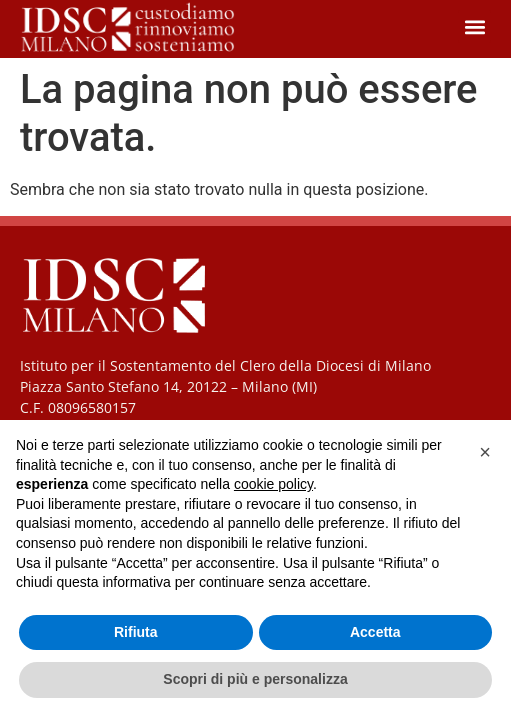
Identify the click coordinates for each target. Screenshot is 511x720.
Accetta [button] (375, 632)
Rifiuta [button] (136, 632)
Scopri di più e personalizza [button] (255, 679)
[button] (474, 26)
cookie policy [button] (273, 484)
